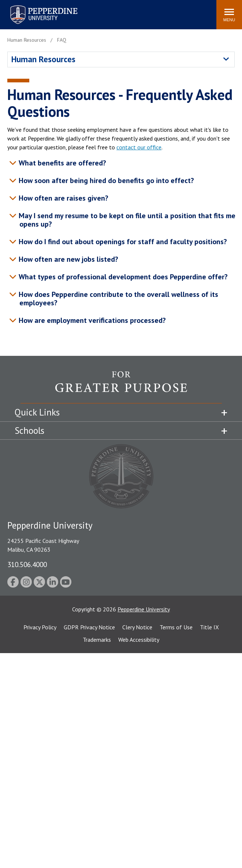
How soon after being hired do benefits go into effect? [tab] (106, 180)
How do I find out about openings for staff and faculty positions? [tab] (123, 242)
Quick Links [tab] (37, 412)
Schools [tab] (29, 431)
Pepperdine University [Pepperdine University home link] (35, 7)
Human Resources (43, 59)
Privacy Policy (40, 627)
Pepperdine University (144, 609)
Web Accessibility (139, 640)
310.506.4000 (27, 564)
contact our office (139, 147)
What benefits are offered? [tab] (62, 163)
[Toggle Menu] (229, 15)
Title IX (209, 627)
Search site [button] (111, 11)
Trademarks (97, 640)
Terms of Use (176, 627)
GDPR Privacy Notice (89, 627)
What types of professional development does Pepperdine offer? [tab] (123, 277)
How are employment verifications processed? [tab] (92, 320)
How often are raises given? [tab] (63, 198)
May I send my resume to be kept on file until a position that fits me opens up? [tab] (127, 220)
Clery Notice (137, 627)
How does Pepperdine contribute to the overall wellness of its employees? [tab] (118, 299)
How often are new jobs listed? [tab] (68, 259)
